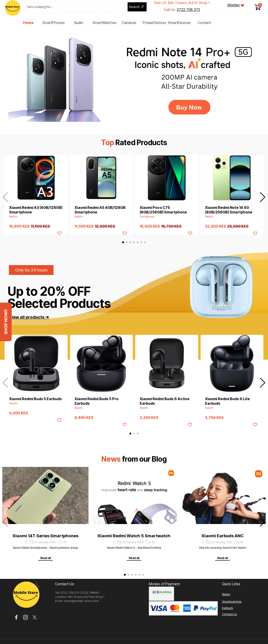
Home (28, 23)
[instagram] (25, 617)
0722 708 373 (188, 10)
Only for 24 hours (31, 270)
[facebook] (16, 617)
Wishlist (233, 5)
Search (134, 7)
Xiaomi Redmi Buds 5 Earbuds (35, 399)
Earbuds (228, 608)
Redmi (226, 594)
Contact (204, 23)
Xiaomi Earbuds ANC (223, 536)
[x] (35, 617)
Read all (46, 558)
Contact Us (229, 614)
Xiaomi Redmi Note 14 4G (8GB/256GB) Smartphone (229, 210)
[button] (263, 197)
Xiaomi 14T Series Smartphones (46, 536)
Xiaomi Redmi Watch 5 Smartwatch (134, 536)
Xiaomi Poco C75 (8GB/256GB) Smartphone (163, 210)
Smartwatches (232, 601)
